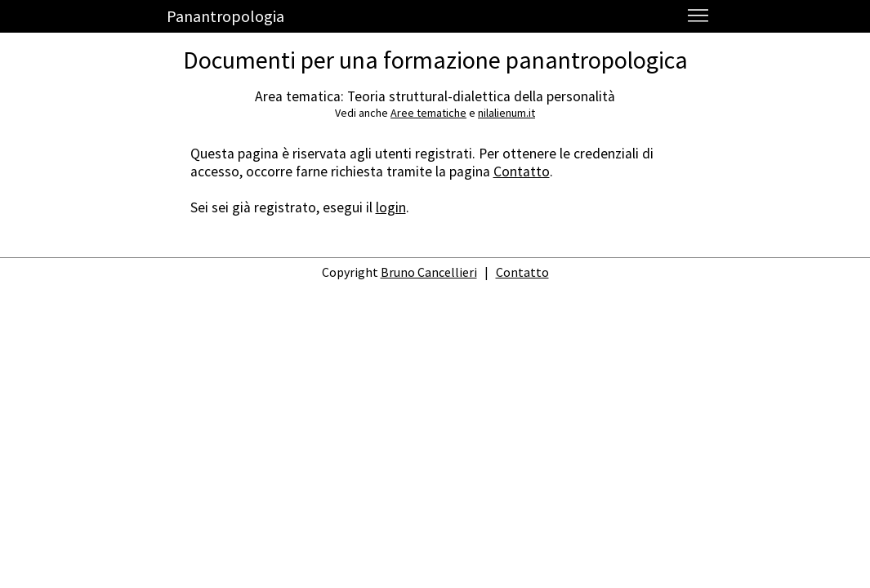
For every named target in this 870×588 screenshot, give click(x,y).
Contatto (522, 171)
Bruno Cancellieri (429, 272)
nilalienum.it (506, 113)
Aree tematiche (428, 113)
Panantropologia (225, 16)
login (391, 207)
